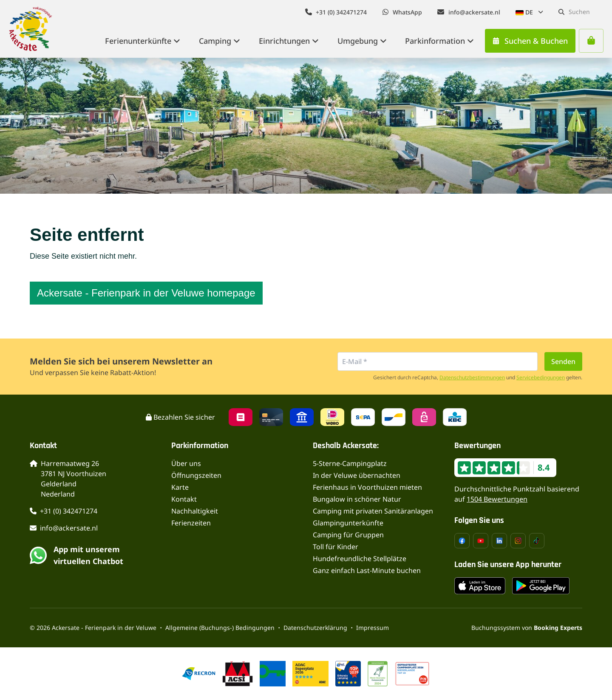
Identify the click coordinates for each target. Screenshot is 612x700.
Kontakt (184, 499)
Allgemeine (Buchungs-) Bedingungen (220, 628)
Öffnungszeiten (196, 475)
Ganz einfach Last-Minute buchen (367, 570)
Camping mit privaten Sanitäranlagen (373, 511)
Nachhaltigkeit (195, 511)
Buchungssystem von (527, 628)
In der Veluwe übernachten (357, 475)
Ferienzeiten (191, 523)
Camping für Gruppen (348, 535)
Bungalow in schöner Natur (357, 499)
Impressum (373, 628)
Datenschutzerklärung (315, 628)
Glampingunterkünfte (348, 523)
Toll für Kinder (336, 547)
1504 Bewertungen (497, 499)
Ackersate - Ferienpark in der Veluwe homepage (146, 293)
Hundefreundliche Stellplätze (360, 559)
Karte (180, 487)
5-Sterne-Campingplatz (350, 463)
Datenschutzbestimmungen (472, 378)
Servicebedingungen (541, 378)
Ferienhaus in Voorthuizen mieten (367, 487)
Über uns (186, 463)
